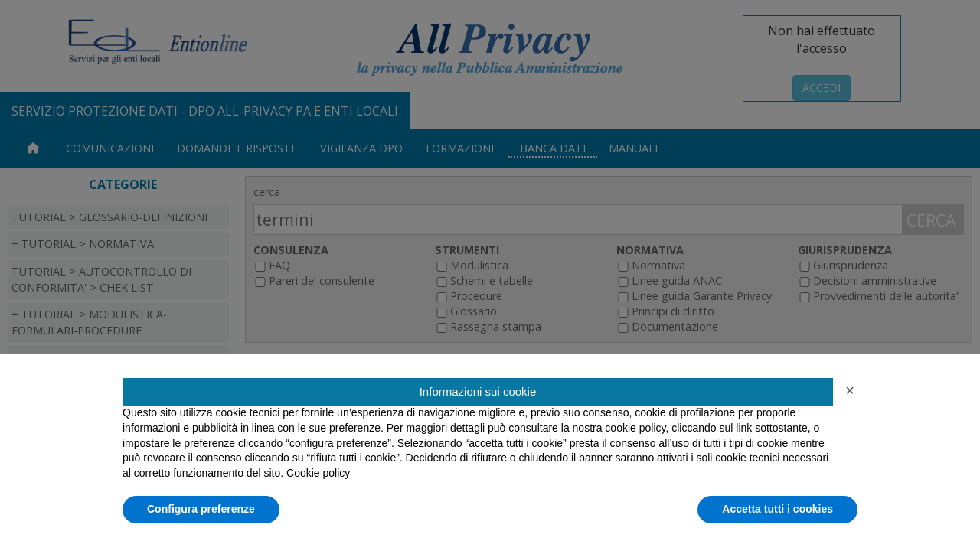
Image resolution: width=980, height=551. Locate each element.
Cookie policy (318, 473)
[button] (850, 390)
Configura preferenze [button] (201, 509)
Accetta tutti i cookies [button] (777, 509)
